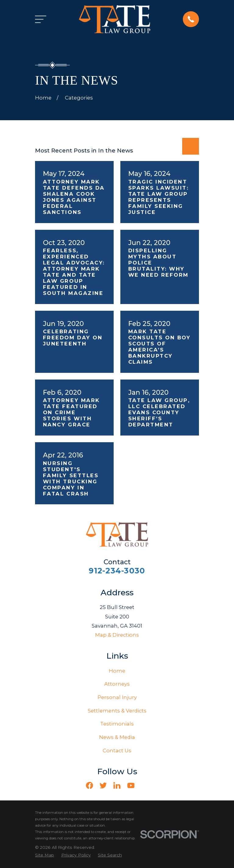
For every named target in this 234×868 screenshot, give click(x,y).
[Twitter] (103, 785)
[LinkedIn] (117, 785)
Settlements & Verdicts (117, 711)
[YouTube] (131, 785)
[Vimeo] (145, 785)
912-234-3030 (117, 571)
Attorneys (117, 684)
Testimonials (117, 724)
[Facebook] (89, 785)
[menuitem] (44, 855)
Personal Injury (117, 697)
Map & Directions (117, 635)
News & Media (117, 737)
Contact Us (117, 751)
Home (117, 671)
